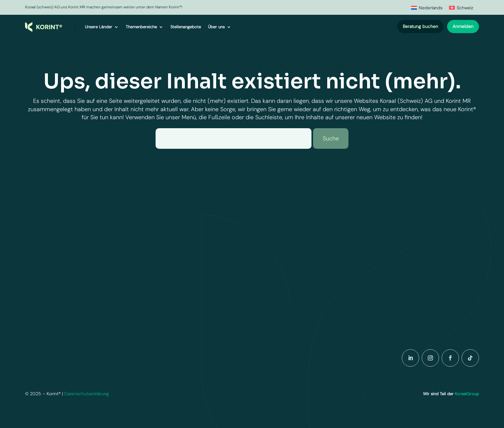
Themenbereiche (141, 27)
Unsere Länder (99, 27)
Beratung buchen (420, 26)
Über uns (216, 27)
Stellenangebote (186, 27)
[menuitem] (427, 8)
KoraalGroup (467, 394)
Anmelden (463, 26)
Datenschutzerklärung (87, 394)
